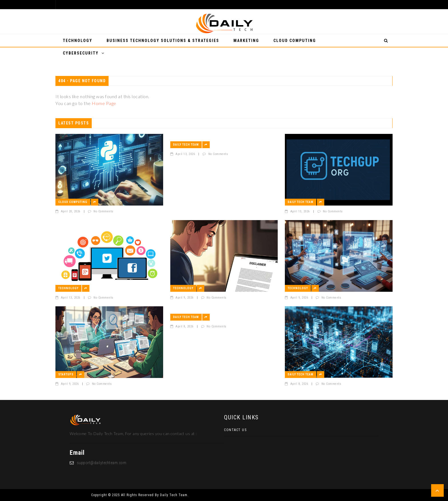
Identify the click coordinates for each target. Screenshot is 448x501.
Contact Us (235, 430)
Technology (78, 41)
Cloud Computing (295, 41)
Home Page (104, 103)
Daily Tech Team (186, 145)
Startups (66, 374)
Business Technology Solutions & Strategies (163, 41)
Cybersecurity (81, 53)
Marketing (246, 41)
